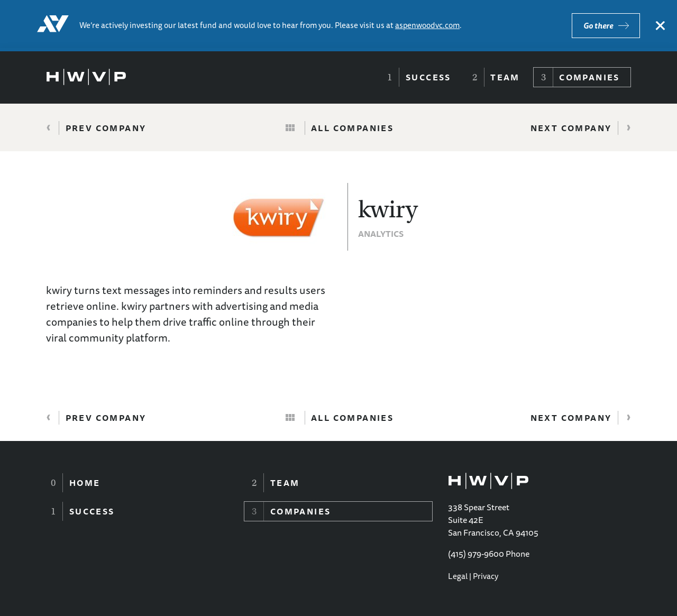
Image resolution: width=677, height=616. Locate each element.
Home (85, 483)
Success (428, 77)
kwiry (388, 209)
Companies (589, 77)
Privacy (486, 576)
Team (505, 77)
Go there (598, 26)
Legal (458, 576)
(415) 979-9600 (476, 554)
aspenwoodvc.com (427, 25)
